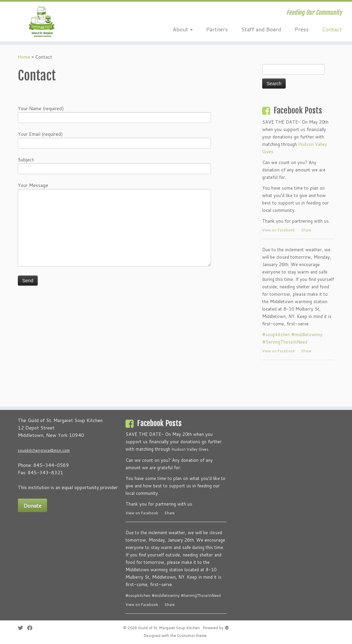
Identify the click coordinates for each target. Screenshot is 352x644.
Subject (114, 165)
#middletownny (307, 334)
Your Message (114, 207)
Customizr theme (192, 636)
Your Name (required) (114, 114)
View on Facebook (278, 230)
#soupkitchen (276, 334)
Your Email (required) (114, 139)
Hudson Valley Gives (190, 449)
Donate (32, 505)
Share (306, 230)
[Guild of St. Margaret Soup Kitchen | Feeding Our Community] (41, 22)
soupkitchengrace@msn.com (44, 450)
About (183, 29)
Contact (332, 29)
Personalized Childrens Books (257, 436)
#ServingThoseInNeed (285, 342)
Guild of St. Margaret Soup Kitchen (169, 628)
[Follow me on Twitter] (23, 628)
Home (24, 57)
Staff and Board (261, 29)
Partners (217, 29)
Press (302, 29)
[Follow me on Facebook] (32, 628)
